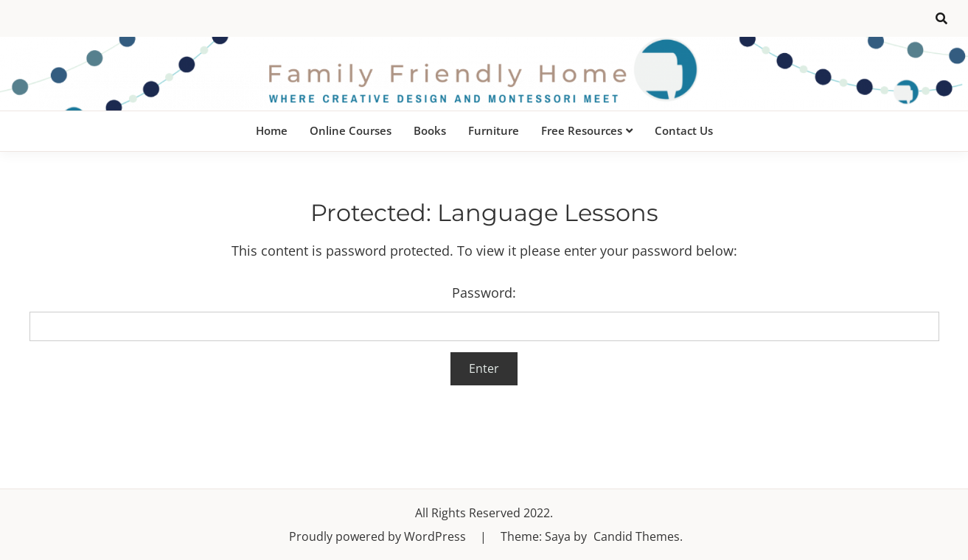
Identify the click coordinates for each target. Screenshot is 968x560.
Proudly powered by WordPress (379, 536)
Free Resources (582, 130)
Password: (484, 312)
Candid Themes (637, 536)
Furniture (494, 130)
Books (430, 130)
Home (272, 130)
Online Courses (351, 130)
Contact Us (684, 130)
